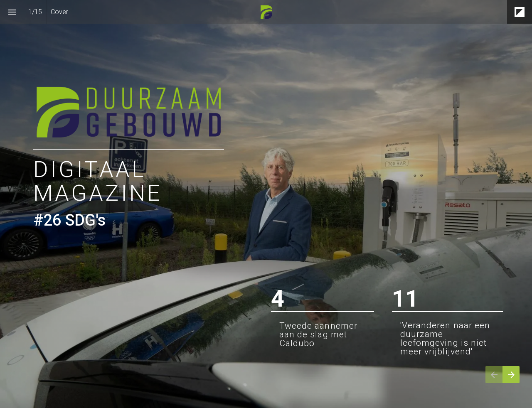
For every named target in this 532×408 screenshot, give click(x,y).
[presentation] (266, 204)
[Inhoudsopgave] (12, 12)
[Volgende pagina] (511, 375)
